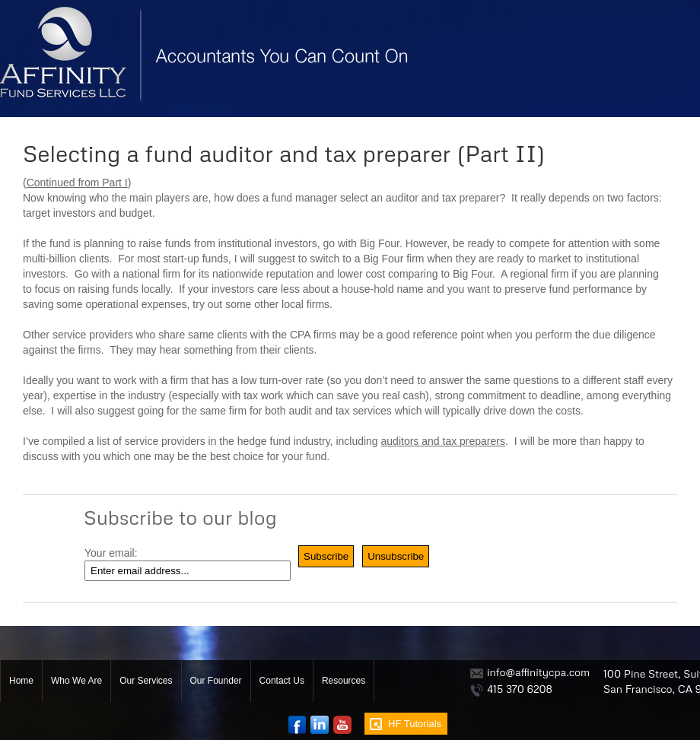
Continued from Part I (77, 183)
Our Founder (216, 681)
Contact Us (282, 681)
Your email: (111, 553)
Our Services (146, 681)
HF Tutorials (415, 724)
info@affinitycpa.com (538, 672)
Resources (344, 681)
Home (21, 681)
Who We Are (76, 681)
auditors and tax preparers (443, 441)
